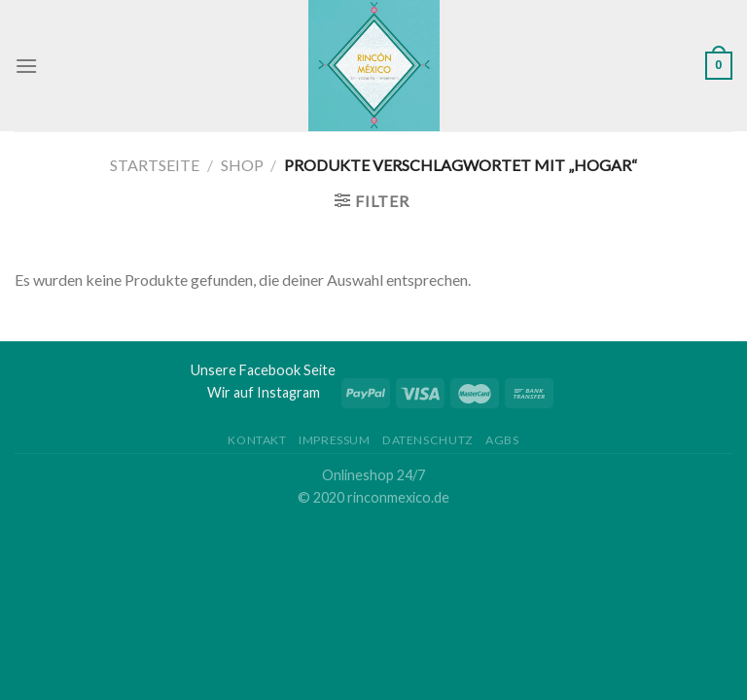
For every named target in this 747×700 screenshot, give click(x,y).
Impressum (335, 440)
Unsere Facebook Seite (263, 370)
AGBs (502, 440)
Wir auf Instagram (264, 392)
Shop (242, 165)
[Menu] (26, 66)
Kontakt (257, 440)
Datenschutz (428, 440)
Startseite (155, 165)
